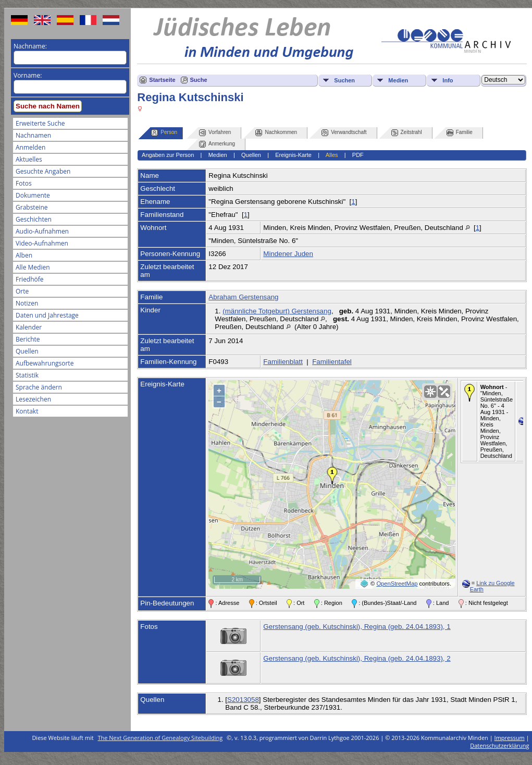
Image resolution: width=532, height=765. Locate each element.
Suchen (344, 80)
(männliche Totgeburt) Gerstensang (277, 311)
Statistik (27, 375)
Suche (199, 80)
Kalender (29, 327)
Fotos (24, 183)
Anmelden (30, 147)
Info (448, 80)
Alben (24, 255)
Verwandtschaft (344, 133)
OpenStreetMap (397, 584)
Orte (22, 291)
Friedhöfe (30, 279)
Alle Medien (33, 267)
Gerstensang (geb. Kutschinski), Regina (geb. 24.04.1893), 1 (357, 627)
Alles (332, 155)
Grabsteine (32, 207)
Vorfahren (215, 133)
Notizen (27, 303)
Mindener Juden (288, 254)
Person (164, 133)
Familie (460, 133)
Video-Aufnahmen (42, 243)
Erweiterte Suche (40, 123)
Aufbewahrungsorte (45, 363)
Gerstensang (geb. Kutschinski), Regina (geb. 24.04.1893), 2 (357, 658)
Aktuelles (29, 159)
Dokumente (33, 195)
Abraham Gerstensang (243, 297)
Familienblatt (283, 362)
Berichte (28, 339)
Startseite (162, 80)
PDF (358, 155)
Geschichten (34, 219)
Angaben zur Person (168, 155)
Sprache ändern (39, 387)
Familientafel (332, 362)
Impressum (510, 738)
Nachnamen (33, 135)
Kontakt (27, 411)
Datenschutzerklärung (499, 745)
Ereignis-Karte (293, 155)
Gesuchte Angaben (43, 171)
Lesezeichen (33, 399)
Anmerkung (217, 144)
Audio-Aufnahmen (42, 231)
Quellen (27, 351)
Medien (398, 80)
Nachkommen (276, 133)
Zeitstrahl (407, 133)
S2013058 (243, 700)
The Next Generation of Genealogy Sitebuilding (160, 738)
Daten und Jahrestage (47, 315)
